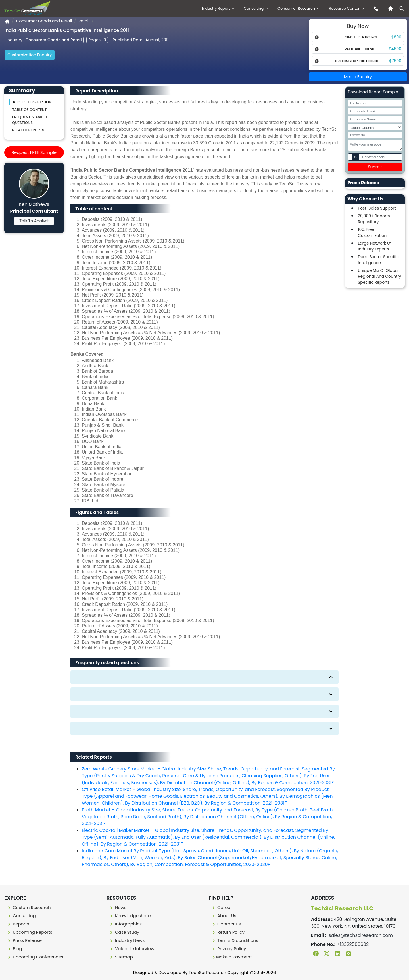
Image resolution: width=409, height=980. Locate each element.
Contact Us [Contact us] (226, 924)
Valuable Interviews (133, 949)
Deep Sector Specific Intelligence (378, 260)
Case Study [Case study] (124, 932)
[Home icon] (389, 9)
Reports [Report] (18, 924)
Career (222, 907)
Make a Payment (231, 957)
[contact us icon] (375, 9)
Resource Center (347, 8)
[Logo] (27, 8)
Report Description (32, 102)
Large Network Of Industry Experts (375, 246)
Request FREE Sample (34, 152)
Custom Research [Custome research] (29, 907)
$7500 (395, 61)
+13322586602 (353, 944)
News (118, 907)
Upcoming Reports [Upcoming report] (29, 932)
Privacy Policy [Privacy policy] (229, 949)
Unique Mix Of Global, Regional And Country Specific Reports (379, 276)
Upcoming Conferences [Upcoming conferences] (35, 957)
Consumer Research (299, 8)
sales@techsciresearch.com (361, 935)
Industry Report (219, 8)
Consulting (256, 8)
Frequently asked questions (30, 120)
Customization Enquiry (30, 55)
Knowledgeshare (130, 916)
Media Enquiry (358, 77)
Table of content (29, 110)
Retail (84, 21)
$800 (396, 37)
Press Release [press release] (24, 940)
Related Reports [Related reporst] (28, 130)
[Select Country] (375, 127)
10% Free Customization (372, 232)
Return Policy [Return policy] (228, 932)
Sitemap (121, 957)
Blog (14, 949)
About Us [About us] (224, 916)
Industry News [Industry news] (127, 940)
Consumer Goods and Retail (44, 21)
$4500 (395, 49)
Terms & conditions (235, 940)
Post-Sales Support (377, 208)
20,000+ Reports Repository (374, 219)
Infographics (125, 924)
